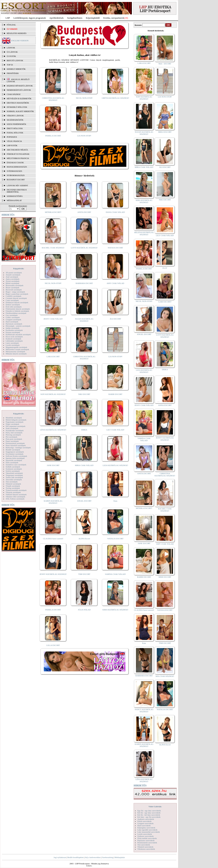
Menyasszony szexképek (15, 352)
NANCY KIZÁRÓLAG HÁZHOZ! (144, 710)
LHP (8, 18)
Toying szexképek (13, 488)
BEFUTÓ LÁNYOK (15, 60)
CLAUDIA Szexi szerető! (53, 539)
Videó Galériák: (155, 806)
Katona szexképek (13, 332)
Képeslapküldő (93, 18)
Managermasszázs (17, 167)
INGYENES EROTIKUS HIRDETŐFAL (17, 191)
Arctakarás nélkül (17, 150)
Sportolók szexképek (14, 460)
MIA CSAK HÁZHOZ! (165, 676)
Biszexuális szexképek (15, 285)
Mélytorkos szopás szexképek (17, 349)
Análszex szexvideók (146, 819)
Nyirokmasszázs (16, 175)
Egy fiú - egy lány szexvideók (149, 811)
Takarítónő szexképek (14, 473)
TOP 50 (10, 65)
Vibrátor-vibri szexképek (15, 497)
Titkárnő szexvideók (145, 847)
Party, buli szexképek (14, 433)
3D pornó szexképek (14, 273)
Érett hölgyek (15, 128)
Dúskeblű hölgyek (17, 107)
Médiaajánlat (119, 857)
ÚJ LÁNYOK (12, 52)
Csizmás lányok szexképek (16, 298)
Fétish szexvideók (144, 821)
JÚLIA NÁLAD (84, 610)
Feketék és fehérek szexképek (17, 311)
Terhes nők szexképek (14, 477)
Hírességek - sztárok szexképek (18, 326)
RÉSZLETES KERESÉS (17, 33)
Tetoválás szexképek (14, 480)
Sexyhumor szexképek (15, 454)
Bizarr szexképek (12, 287)
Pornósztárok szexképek (15, 443)
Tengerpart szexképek (14, 475)
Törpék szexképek (13, 486)
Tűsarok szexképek (13, 492)
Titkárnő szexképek (13, 484)
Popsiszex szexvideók (146, 840)
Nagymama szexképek (15, 422)
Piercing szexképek (13, 435)
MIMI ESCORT (165, 577)
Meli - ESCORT (165, 64)
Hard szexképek (12, 322)
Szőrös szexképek (13, 471)
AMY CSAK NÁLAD (115, 283)
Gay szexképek (12, 315)
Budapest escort (16, 180)
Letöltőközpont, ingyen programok (30, 18)
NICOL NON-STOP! (84, 98)
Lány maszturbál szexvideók (149, 832)
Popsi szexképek (12, 441)
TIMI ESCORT (84, 574)
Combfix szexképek (14, 296)
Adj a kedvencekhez (93, 857)
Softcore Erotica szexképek (16, 456)
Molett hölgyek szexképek (16, 420)
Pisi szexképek (11, 437)
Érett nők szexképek (14, 307)
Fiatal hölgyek (15, 133)
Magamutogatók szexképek (16, 347)
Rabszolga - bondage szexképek (18, 448)
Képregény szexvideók (146, 828)
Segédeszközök (15, 120)
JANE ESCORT (53, 465)
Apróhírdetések (56, 18)
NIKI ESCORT (84, 394)
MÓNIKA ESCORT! (53, 212)
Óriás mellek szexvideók (147, 838)
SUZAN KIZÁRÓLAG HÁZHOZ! (84, 320)
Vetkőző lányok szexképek (16, 494)
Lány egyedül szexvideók (147, 830)
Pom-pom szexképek (14, 439)
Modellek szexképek (14, 418)
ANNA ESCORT (165, 405)
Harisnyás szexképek (14, 324)
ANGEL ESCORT (84, 501)
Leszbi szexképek (13, 345)
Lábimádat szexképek (14, 341)
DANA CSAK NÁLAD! (115, 212)
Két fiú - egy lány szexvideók (149, 813)
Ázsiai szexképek (13, 281)
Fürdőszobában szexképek (16, 313)
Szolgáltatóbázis (75, 18)
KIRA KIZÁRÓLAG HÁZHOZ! (115, 610)
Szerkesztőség (107, 857)
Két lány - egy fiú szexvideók (149, 817)
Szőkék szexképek (13, 467)
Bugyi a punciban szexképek (17, 294)
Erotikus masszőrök (18, 103)
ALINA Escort (84, 539)
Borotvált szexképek (14, 290)
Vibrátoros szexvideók (146, 849)
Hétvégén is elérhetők (19, 98)
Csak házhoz (14, 94)
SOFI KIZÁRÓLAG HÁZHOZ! (53, 394)
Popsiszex (12, 137)
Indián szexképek (13, 328)
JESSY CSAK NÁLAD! (53, 319)
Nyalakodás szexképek (15, 430)
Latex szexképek (12, 343)
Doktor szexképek (13, 305)
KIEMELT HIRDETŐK (16, 69)
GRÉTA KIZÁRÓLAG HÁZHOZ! (115, 98)
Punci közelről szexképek (16, 445)
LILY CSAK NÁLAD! (115, 430)
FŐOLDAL (11, 25)
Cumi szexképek (12, 300)
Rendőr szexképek (13, 450)
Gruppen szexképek (13, 319)
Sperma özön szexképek (15, 458)
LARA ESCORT (53, 356)
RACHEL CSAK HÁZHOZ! (53, 248)
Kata (115, 501)
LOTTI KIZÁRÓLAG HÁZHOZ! (84, 248)
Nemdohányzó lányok (19, 90)
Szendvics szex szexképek (16, 465)
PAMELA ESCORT (53, 136)
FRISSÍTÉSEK (13, 73)
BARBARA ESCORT (84, 283)
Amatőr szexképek (13, 275)
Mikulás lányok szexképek (16, 354)
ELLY (165, 268)
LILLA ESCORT (53, 645)
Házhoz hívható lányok (20, 86)
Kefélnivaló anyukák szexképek (18, 334)
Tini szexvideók (144, 845)
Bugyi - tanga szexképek (15, 292)
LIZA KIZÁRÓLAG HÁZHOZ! (115, 465)
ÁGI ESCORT (115, 319)
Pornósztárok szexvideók (147, 843)
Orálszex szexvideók (145, 836)
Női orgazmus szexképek (15, 426)
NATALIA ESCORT (115, 539)
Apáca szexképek (13, 279)
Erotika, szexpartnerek (114, 18)
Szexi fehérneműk (16, 124)
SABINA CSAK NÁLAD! (115, 574)
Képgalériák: (19, 268)
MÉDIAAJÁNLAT (14, 200)
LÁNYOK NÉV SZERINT (17, 185)
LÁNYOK (11, 48)
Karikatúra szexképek (14, 330)
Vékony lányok (15, 116)
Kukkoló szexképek (13, 339)
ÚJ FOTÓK (11, 56)
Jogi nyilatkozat (60, 857)
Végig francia (14, 141)
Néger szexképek (12, 424)
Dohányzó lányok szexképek (17, 302)
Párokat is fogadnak (18, 154)
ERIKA (84, 430)
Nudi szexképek (12, 428)
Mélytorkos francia (18, 158)
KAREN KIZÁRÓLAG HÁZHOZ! (53, 502)
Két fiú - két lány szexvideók (149, 815)
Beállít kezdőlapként (76, 857)
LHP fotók (12, 145)
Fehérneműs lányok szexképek (18, 309)
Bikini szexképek (12, 283)
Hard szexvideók (144, 826)
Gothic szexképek (13, 317)
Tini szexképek (12, 482)
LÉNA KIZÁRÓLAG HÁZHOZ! (53, 430)
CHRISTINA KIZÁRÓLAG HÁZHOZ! (53, 99)
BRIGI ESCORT (165, 132)
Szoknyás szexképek (14, 469)
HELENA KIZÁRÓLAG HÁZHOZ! (144, 233)
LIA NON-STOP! (84, 136)
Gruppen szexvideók (145, 823)
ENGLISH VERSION (20, 41)
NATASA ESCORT (115, 248)
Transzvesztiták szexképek (16, 490)
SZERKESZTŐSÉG (15, 196)
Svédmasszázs (14, 171)
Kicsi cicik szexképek (14, 337)
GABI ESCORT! (165, 302)
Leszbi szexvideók (145, 834)
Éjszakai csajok (15, 163)
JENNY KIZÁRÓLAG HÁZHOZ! (53, 574)
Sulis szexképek (12, 462)
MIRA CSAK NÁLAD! (84, 465)
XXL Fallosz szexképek (15, 499)
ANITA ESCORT (84, 212)
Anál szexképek (12, 277)
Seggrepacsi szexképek (15, 452)
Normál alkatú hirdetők (20, 111)
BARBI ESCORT (115, 394)
